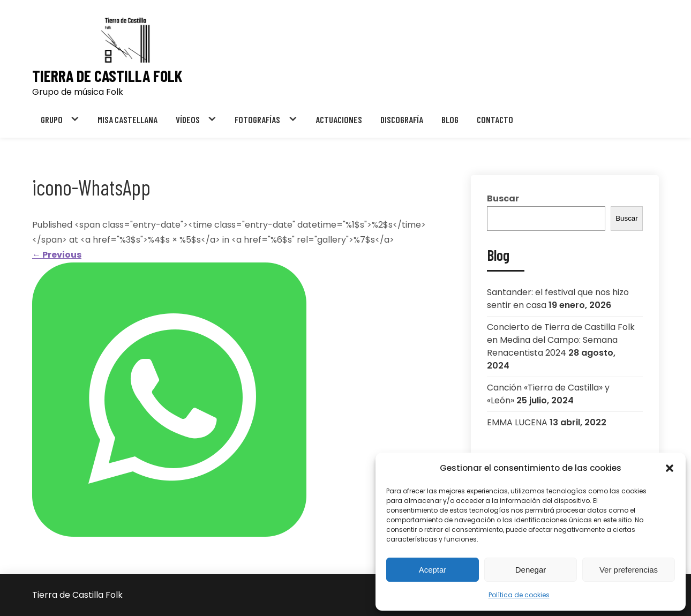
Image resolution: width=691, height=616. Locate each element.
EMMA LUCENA (517, 422)
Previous (57, 255)
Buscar (503, 198)
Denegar (531, 570)
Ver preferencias (629, 570)
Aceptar (433, 570)
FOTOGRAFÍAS (257, 119)
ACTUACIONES (339, 119)
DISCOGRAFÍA (402, 119)
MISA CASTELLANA (127, 119)
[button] (670, 468)
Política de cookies (519, 595)
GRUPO (52, 119)
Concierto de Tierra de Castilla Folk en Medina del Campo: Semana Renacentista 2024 (561, 340)
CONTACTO (495, 119)
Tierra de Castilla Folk (107, 76)
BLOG (450, 119)
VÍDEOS (188, 119)
